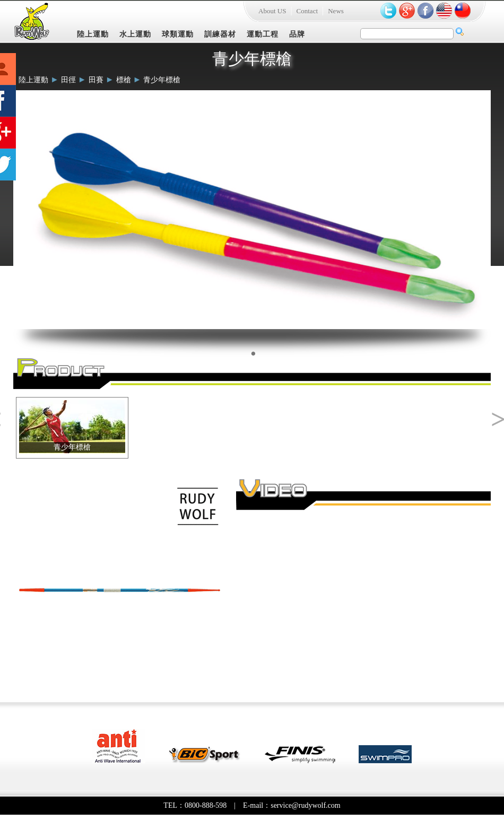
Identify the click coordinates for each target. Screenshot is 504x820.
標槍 (124, 80)
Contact (307, 11)
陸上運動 (93, 34)
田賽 (96, 80)
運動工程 (263, 34)
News (336, 11)
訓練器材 (220, 34)
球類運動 (178, 34)
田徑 (68, 80)
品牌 (297, 34)
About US (272, 11)
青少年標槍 (162, 80)
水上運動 (135, 34)
